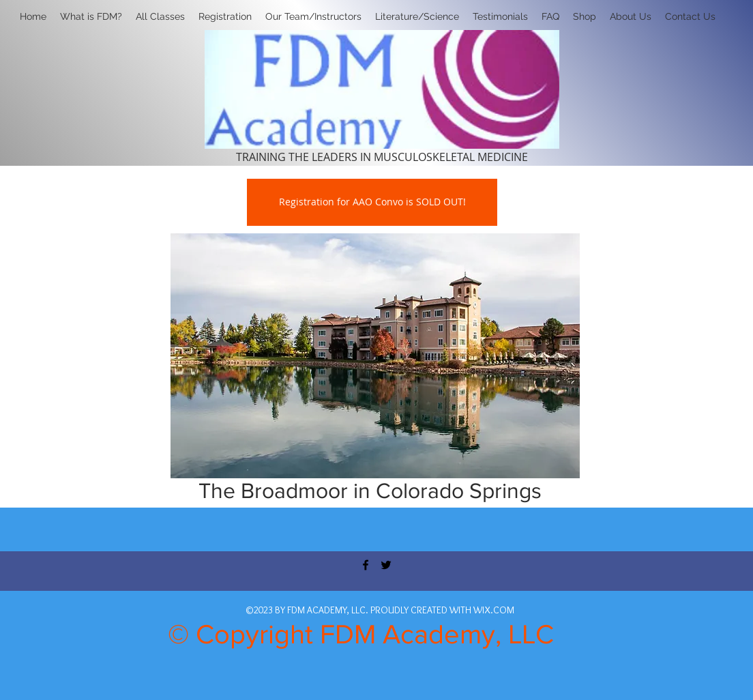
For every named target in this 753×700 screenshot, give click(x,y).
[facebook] (366, 565)
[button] (225, 16)
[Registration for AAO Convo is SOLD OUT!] (372, 202)
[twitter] (386, 565)
